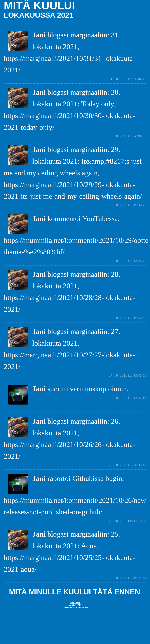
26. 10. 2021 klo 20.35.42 (128, 465)
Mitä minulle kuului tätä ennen (74, 592)
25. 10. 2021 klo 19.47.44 (128, 578)
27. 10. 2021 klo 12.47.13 (128, 398)
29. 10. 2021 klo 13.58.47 (128, 261)
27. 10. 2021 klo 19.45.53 (128, 375)
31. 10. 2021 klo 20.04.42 (128, 79)
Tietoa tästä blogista (75, 607)
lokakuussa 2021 (39, 15)
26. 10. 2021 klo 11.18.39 (128, 521)
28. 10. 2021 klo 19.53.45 (128, 318)
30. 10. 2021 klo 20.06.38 (128, 136)
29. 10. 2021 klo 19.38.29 (128, 205)
